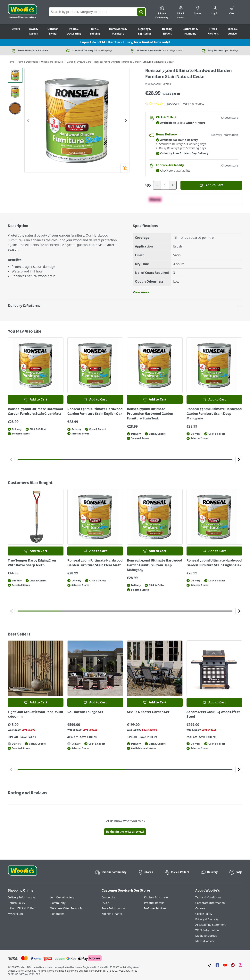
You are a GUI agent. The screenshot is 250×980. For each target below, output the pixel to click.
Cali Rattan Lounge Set (85, 712)
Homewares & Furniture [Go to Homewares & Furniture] (118, 31)
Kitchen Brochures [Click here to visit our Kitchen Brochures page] (156, 898)
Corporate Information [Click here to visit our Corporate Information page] (210, 903)
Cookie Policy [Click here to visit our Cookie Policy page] (204, 914)
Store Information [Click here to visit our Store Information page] (113, 908)
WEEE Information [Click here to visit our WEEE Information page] (207, 930)
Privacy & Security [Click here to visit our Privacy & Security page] (207, 919)
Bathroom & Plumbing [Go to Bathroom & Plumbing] (190, 31)
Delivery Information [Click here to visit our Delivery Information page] (21, 898)
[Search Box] (97, 12)
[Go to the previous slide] (28, 120)
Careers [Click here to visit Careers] (200, 908)
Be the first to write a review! (125, 832)
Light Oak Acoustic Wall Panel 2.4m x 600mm (35, 715)
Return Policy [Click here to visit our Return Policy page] (16, 903)
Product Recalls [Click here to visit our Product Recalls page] (154, 903)
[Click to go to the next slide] (239, 460)
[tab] (15, 75)
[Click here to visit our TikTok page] (210, 965)
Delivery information (225, 135)
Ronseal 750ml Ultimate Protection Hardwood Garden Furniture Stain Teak (150, 414)
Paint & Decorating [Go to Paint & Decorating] (74, 31)
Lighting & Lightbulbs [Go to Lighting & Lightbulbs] (145, 31)
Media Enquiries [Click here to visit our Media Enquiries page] (206, 936)
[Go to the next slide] (126, 120)
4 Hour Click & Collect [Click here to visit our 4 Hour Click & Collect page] (22, 908)
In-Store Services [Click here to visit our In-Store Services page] (155, 908)
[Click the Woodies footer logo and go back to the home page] (22, 873)
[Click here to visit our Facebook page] (217, 965)
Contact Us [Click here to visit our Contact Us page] (109, 898)
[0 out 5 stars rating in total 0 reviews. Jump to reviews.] (162, 104)
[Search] (141, 12)
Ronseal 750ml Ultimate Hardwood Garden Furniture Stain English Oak (95, 412)
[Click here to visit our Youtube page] (225, 965)
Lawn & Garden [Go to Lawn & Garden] (33, 31)
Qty (148, 185)
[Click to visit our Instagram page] (240, 965)
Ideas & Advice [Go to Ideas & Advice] (233, 31)
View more (141, 292)
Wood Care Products (52, 62)
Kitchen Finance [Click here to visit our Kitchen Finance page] (112, 914)
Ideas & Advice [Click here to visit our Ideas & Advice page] (205, 941)
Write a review (194, 104)
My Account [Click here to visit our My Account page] (15, 914)
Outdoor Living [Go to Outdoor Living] (53, 31)
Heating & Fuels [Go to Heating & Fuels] (167, 31)
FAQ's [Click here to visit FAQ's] (105, 903)
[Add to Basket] (211, 185)
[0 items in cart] (232, 11)
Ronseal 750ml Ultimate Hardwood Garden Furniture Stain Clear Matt (35, 412)
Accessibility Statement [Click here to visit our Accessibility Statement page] (210, 925)
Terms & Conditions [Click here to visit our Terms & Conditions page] (208, 898)
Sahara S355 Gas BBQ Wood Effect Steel (213, 715)
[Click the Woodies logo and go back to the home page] (22, 12)
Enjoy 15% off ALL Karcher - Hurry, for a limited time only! (125, 42)
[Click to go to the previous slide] (11, 460)
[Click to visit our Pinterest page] (233, 965)
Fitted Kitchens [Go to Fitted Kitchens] (213, 31)
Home (11, 62)
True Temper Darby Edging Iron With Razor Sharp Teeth (32, 563)
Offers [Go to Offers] (16, 29)
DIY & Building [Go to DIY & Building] (95, 31)
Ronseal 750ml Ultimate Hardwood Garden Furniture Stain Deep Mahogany (214, 414)
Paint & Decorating (28, 62)
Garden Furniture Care (79, 62)
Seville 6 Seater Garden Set (148, 712)
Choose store (230, 118)
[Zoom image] (125, 168)
